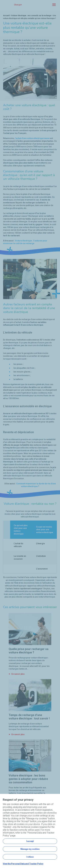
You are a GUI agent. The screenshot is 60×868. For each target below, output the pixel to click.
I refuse (30, 857)
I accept (30, 841)
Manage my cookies (30, 849)
